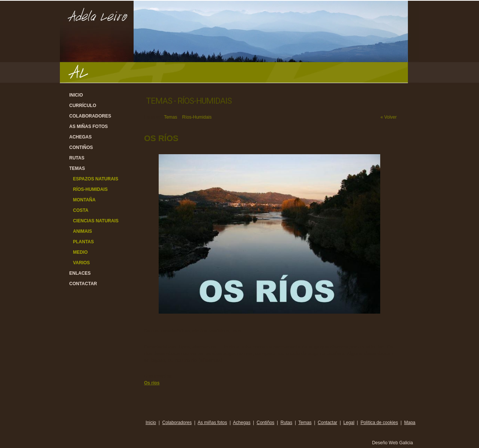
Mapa (410, 423)
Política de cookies (379, 423)
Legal (349, 423)
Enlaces (80, 273)
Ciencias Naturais (96, 221)
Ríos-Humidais (90, 189)
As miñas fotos (89, 127)
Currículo (83, 106)
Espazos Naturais (96, 179)
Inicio (76, 95)
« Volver (389, 117)
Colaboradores (90, 116)
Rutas (77, 158)
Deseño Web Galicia (393, 443)
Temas (77, 168)
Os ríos (152, 383)
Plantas (83, 242)
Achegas (80, 137)
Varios (81, 263)
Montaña (84, 200)
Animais (83, 231)
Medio (80, 252)
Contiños (81, 147)
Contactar (83, 284)
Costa (81, 210)
